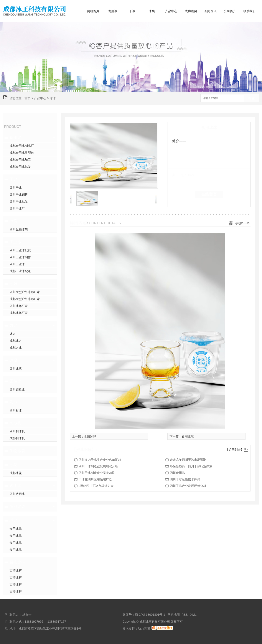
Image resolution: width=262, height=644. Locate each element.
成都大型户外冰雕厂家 (25, 299)
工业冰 (15, 242)
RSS (185, 615)
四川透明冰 (17, 494)
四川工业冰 (17, 264)
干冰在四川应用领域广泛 (95, 479)
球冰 (53, 98)
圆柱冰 (15, 381)
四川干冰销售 (19, 195)
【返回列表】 (235, 450)
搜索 (252, 98)
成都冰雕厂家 (19, 313)
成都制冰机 (17, 438)
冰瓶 (13, 360)
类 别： (180, 175)
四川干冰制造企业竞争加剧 (97, 473)
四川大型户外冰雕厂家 (25, 292)
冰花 (13, 465)
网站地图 (174, 615)
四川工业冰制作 (20, 257)
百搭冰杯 (17, 562)
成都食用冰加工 (20, 160)
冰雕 (13, 284)
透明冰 (15, 486)
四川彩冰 (16, 410)
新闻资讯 (210, 11)
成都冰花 (16, 473)
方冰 (13, 325)
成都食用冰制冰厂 (22, 146)
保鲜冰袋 (17, 506)
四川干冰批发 (19, 201)
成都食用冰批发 (20, 167)
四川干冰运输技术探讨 (185, 479)
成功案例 (191, 11)
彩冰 (13, 402)
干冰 (132, 11)
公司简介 (230, 11)
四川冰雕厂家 (19, 306)
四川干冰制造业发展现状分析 (98, 466)
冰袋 (152, 11)
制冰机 (15, 423)
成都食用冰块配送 (22, 153)
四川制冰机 (17, 431)
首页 (28, 98)
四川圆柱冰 (17, 389)
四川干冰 (16, 188)
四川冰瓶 (16, 369)
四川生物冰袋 (19, 229)
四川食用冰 (177, 473)
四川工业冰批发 (20, 250)
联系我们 (249, 11)
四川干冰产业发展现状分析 (188, 486)
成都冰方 (16, 341)
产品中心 (171, 11)
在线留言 (209, 194)
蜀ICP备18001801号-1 (150, 615)
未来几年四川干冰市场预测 (188, 460)
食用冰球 (16, 529)
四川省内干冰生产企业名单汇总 (100, 460)
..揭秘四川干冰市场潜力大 (96, 486)
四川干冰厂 (17, 208)
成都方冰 (16, 348)
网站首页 (93, 11)
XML (194, 615)
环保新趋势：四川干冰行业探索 (191, 466)
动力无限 (144, 629)
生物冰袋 (17, 451)
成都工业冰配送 (20, 271)
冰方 (13, 334)
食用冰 (113, 11)
